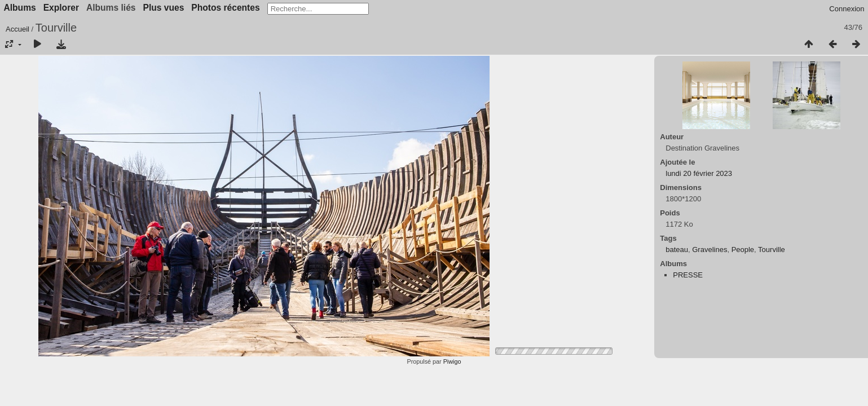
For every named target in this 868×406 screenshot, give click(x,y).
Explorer (61, 8)
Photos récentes (225, 8)
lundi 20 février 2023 (699, 173)
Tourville (772, 250)
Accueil (17, 29)
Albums (20, 8)
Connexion (847, 9)
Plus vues (164, 8)
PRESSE (688, 275)
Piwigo (452, 361)
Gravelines (710, 250)
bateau (677, 250)
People (743, 250)
